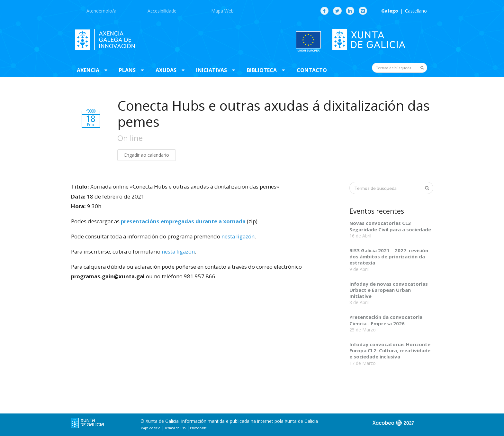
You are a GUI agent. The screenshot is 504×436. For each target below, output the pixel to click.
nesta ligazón (238, 236)
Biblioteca (262, 70)
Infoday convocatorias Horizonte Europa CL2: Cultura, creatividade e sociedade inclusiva (390, 351)
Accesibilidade (162, 11)
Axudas (166, 70)
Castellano (416, 11)
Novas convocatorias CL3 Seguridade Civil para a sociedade (390, 226)
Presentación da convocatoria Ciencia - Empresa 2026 (386, 320)
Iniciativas (212, 70)
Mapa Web (222, 11)
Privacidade (198, 428)
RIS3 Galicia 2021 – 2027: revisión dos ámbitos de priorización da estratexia (389, 257)
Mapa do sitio (150, 428)
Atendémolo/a (101, 11)
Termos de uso (175, 428)
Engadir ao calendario (147, 155)
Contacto (312, 70)
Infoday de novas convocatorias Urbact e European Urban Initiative (389, 290)
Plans (127, 70)
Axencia (88, 70)
